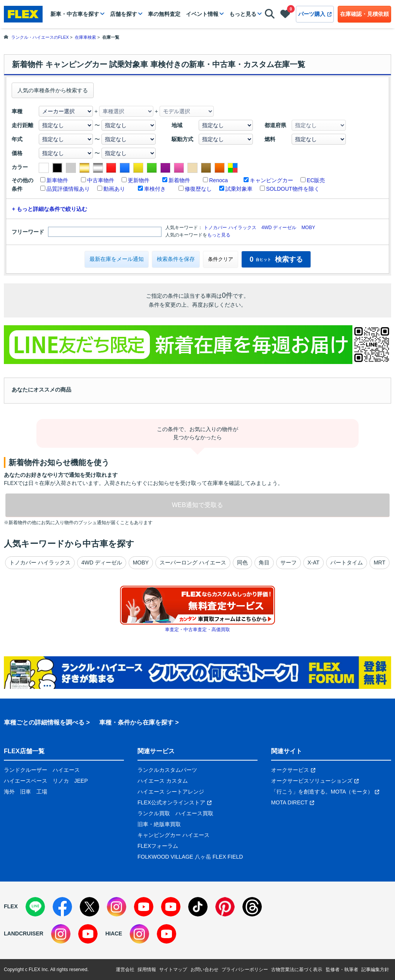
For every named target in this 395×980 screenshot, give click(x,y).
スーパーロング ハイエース (193, 562)
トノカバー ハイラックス (230, 228)
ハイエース (66, 770)
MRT (380, 562)
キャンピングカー (271, 180)
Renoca (218, 180)
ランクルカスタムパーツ (167, 770)
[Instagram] (117, 907)
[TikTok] (198, 907)
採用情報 (147, 970)
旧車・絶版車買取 (159, 824)
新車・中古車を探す (75, 14)
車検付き (155, 189)
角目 (264, 562)
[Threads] (252, 907)
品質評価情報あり (68, 189)
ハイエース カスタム (163, 781)
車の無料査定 (164, 14)
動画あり (114, 189)
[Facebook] (62, 907)
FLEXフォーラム (158, 846)
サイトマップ (173, 970)
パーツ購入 (315, 14)
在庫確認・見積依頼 (364, 14)
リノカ (61, 781)
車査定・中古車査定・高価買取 (197, 630)
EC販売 (316, 180)
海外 (9, 792)
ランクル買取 (154, 813)
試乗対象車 (239, 189)
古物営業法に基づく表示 (297, 970)
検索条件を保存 (176, 259)
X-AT (313, 562)
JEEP (81, 781)
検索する (276, 259)
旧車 (26, 792)
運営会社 (125, 970)
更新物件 (139, 180)
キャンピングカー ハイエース (173, 835)
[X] (89, 907)
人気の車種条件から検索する (53, 90)
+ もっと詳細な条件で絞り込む (50, 209)
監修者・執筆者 (342, 970)
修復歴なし (198, 189)
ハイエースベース (26, 781)
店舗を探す (124, 14)
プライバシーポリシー (245, 970)
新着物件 (179, 180)
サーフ (289, 562)
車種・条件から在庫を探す (136, 722)
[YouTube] (144, 907)
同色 (242, 562)
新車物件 (57, 180)
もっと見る (243, 14)
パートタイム (347, 562)
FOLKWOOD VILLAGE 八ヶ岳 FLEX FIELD (190, 857)
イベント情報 (202, 14)
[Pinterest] (225, 907)
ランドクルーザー (26, 770)
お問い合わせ (204, 970)
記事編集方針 (375, 970)
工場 (42, 792)
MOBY (308, 228)
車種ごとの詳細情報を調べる (44, 722)
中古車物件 (101, 180)
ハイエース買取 (194, 813)
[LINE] (35, 907)
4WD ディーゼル (279, 228)
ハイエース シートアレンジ (171, 792)
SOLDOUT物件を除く (293, 189)
